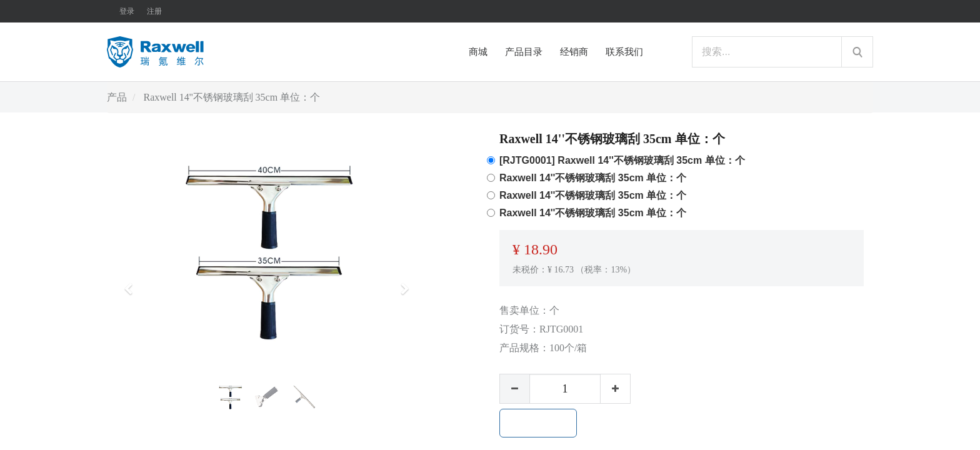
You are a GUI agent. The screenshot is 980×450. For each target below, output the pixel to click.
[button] (132, 283)
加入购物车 (538, 423)
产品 (117, 97)
